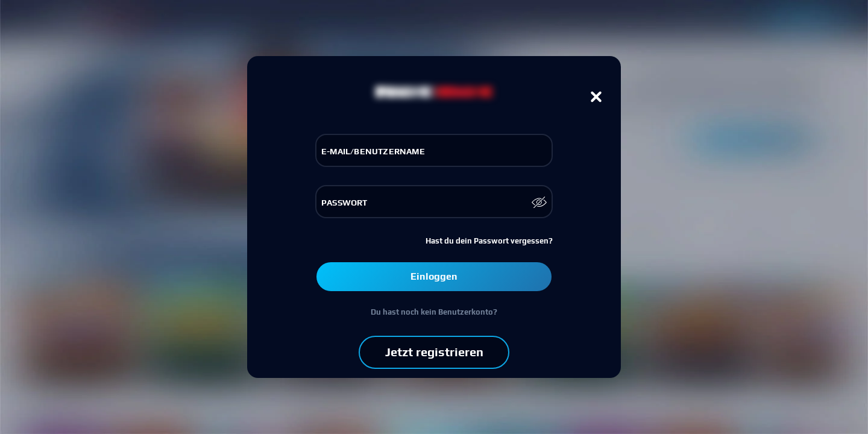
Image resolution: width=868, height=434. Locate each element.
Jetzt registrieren (434, 352)
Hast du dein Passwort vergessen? (489, 241)
